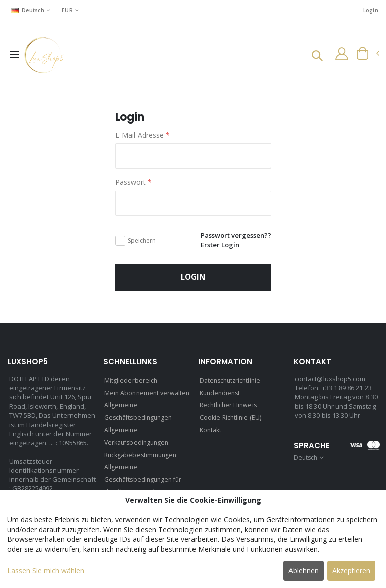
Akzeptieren (351, 571)
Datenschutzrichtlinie (232, 383)
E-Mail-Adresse (142, 136)
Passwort (133, 182)
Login (370, 10)
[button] (314, 57)
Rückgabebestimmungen (142, 468)
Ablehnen (304, 571)
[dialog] (193, 539)
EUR (69, 10)
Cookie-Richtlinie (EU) (231, 419)
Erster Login (217, 246)
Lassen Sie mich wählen (46, 571)
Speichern (142, 242)
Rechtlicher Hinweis (229, 407)
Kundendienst (221, 395)
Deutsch (28, 10)
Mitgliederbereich (131, 383)
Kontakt (211, 432)
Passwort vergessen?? (233, 236)
